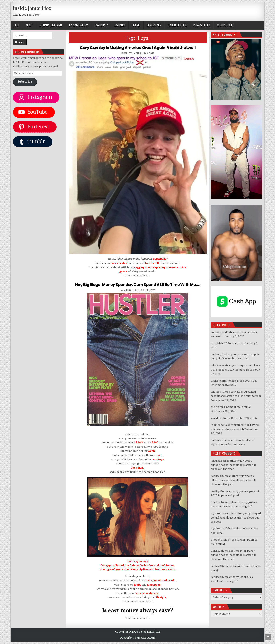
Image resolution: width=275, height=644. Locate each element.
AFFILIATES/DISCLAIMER (51, 25)
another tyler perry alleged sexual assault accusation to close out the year (234, 465)
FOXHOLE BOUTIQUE (177, 25)
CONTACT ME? (154, 25)
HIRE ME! (136, 25)
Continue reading (138, 276)
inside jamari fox (32, 8)
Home (17, 25)
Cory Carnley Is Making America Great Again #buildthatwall (138, 48)
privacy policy (202, 25)
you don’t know (221, 418)
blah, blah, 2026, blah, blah (227, 343)
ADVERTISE (120, 25)
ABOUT (29, 25)
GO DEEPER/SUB (225, 25)
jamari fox (127, 53)
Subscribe (25, 82)
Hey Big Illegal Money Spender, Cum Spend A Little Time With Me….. (138, 285)
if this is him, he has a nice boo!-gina (234, 381)
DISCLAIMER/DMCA (79, 25)
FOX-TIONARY (101, 25)
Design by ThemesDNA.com (138, 638)
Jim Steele (218, 551)
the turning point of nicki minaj (231, 407)
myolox (215, 513)
